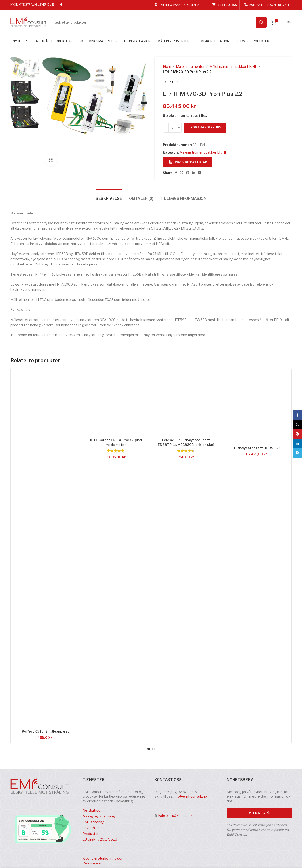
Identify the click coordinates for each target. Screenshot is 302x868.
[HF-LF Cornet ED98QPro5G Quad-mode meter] (116, 636)
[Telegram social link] (200, 173)
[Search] (159, 22)
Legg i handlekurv (205, 127)
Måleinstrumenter (190, 66)
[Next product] (177, 82)
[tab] (109, 428)
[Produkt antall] (172, 128)
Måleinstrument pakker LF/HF (233, 66)
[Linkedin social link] (194, 173)
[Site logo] (28, 22)
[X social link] (182, 173)
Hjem (167, 66)
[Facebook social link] (61, 5)
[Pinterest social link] (188, 173)
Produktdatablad (188, 162)
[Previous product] (166, 82)
